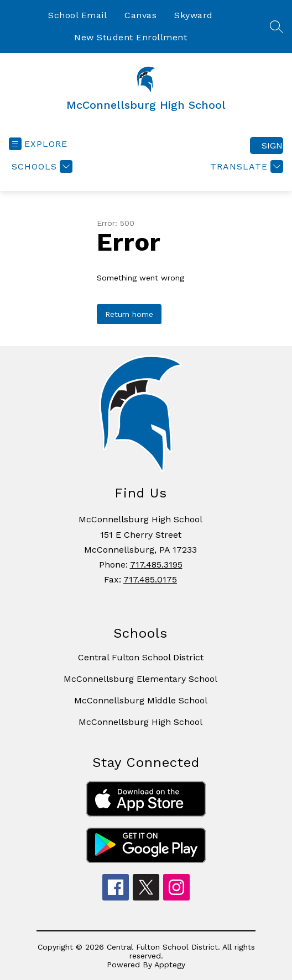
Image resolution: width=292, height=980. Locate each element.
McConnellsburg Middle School (141, 700)
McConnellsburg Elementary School (140, 679)
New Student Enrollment (131, 37)
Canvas (140, 15)
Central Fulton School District (141, 657)
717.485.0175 (150, 579)
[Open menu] (38, 144)
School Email (77, 15)
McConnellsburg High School (140, 722)
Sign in (272, 145)
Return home (129, 314)
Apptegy (170, 965)
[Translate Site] (245, 166)
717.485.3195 (156, 565)
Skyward (194, 15)
